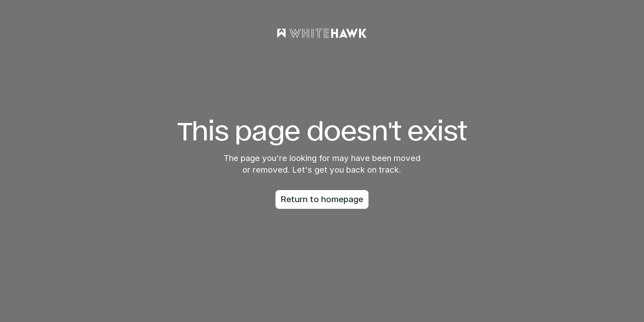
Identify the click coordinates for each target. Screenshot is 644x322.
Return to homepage (322, 199)
